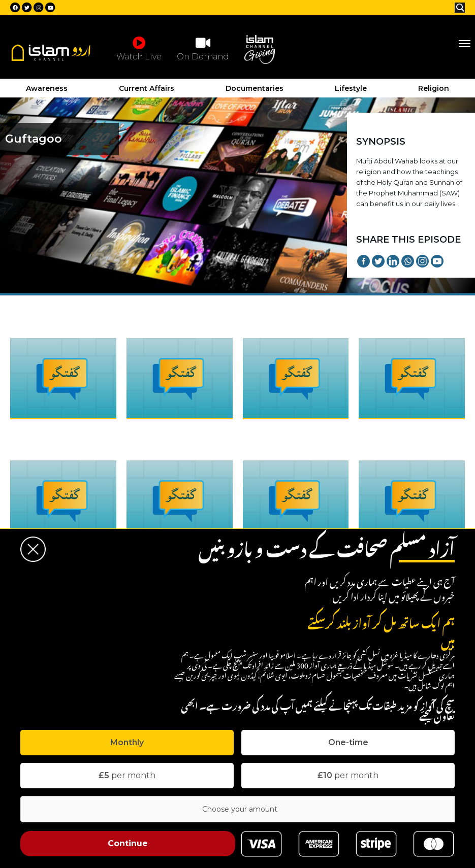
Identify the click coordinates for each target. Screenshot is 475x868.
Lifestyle (351, 88)
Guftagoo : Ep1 (38, 429)
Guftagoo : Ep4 (388, 429)
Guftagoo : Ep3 (272, 429)
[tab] (127, 743)
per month (127, 775)
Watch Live (139, 48)
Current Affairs (147, 88)
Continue (128, 843)
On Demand (203, 48)
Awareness (47, 88)
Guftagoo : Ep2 (155, 429)
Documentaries (255, 88)
